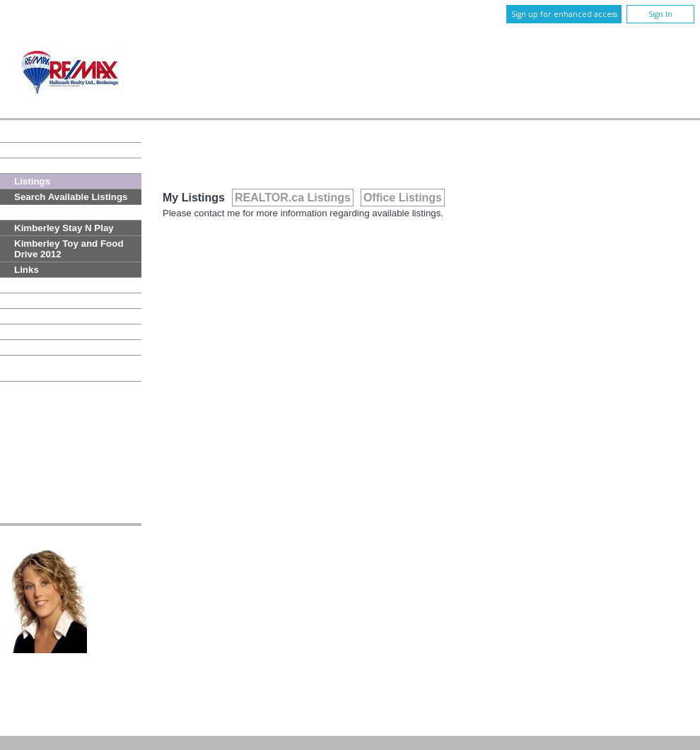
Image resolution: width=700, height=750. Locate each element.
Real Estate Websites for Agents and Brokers (197, 723)
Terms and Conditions (644, 678)
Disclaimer (568, 678)
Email (115, 616)
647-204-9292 (368, 605)
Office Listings (403, 198)
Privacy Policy (510, 678)
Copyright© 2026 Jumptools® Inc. (71, 723)
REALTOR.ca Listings (293, 198)
